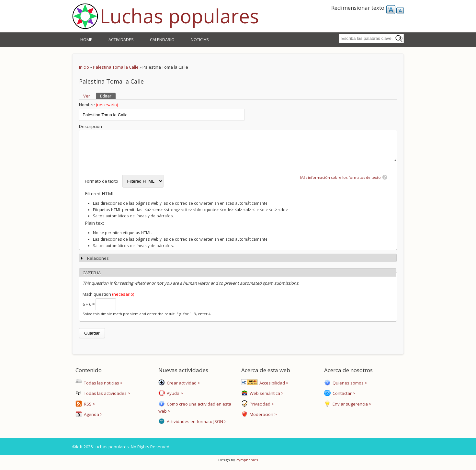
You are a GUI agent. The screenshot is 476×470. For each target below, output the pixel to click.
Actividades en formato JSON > (196, 426)
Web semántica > (266, 398)
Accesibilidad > (273, 388)
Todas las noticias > (102, 388)
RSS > (89, 409)
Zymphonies (246, 465)
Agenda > (92, 419)
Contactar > (343, 398)
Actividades (121, 40)
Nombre (98, 105)
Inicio (84, 67)
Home (86, 40)
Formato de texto (102, 186)
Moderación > (262, 419)
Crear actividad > (182, 388)
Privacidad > (261, 409)
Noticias (200, 40)
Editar (108, 96)
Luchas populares (179, 16)
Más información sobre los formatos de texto (340, 182)
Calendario (162, 40)
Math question (108, 299)
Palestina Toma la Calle (116, 67)
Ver (87, 96)
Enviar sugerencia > (351, 409)
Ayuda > (174, 398)
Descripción (91, 126)
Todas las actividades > (106, 398)
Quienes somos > (349, 388)
